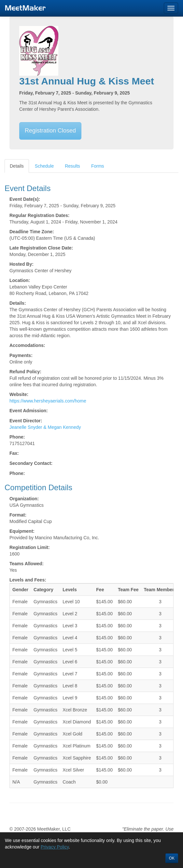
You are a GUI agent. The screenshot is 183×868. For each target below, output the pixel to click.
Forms (98, 166)
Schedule (44, 166)
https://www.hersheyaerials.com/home (48, 401)
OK (172, 858)
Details (17, 166)
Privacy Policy (55, 847)
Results (72, 166)
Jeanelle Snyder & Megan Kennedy (45, 427)
